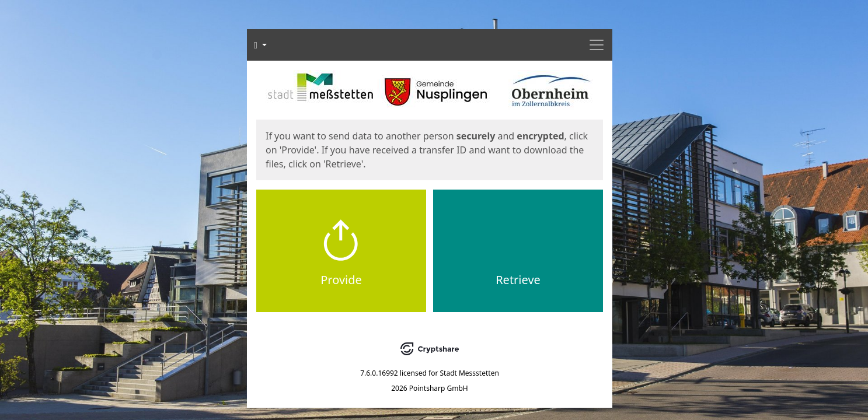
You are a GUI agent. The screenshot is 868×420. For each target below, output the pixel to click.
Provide (341, 280)
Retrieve (518, 280)
